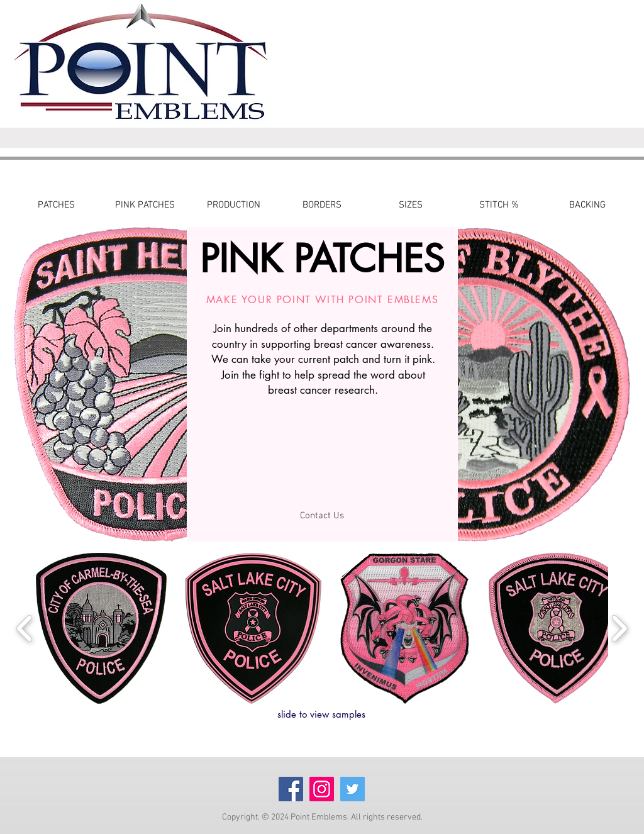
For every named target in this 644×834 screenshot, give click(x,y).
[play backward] (25, 628)
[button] (101, 628)
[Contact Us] (322, 516)
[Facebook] (291, 789)
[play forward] (619, 628)
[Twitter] (353, 789)
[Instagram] (322, 789)
